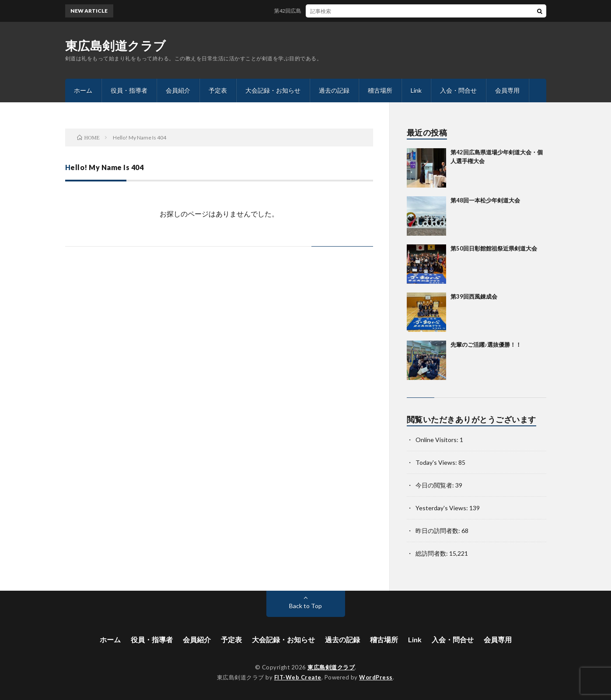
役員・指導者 (129, 90)
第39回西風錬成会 (474, 296)
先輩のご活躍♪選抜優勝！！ (486, 345)
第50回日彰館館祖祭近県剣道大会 (494, 248)
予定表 (218, 90)
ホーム (83, 90)
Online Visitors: (438, 440)
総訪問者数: (432, 553)
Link (416, 90)
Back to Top (305, 606)
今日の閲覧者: (435, 485)
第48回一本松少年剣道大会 (485, 200)
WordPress (376, 677)
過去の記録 (334, 90)
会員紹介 (178, 90)
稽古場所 (380, 90)
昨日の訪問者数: (438, 531)
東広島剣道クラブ (116, 45)
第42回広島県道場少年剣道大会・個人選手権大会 (336, 11)
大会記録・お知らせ (273, 90)
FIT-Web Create (298, 677)
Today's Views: (437, 462)
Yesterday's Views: (442, 508)
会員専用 (507, 90)
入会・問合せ (458, 90)
